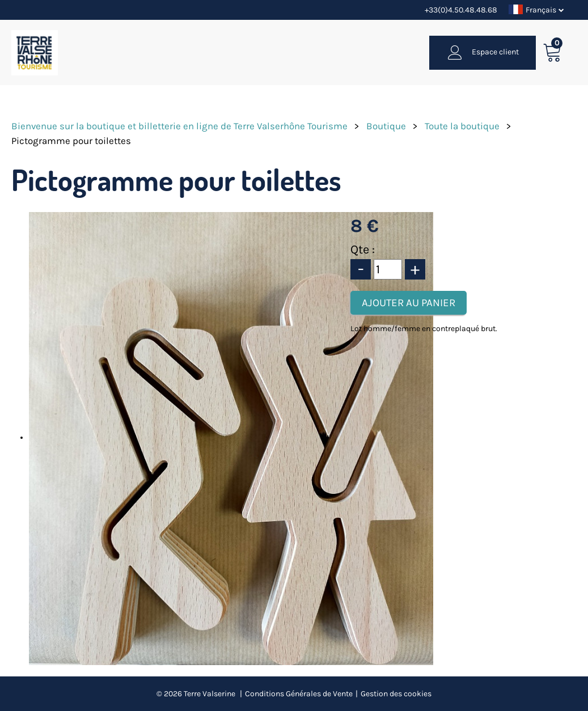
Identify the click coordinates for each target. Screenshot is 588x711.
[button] (553, 52)
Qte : (363, 249)
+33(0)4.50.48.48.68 (461, 10)
